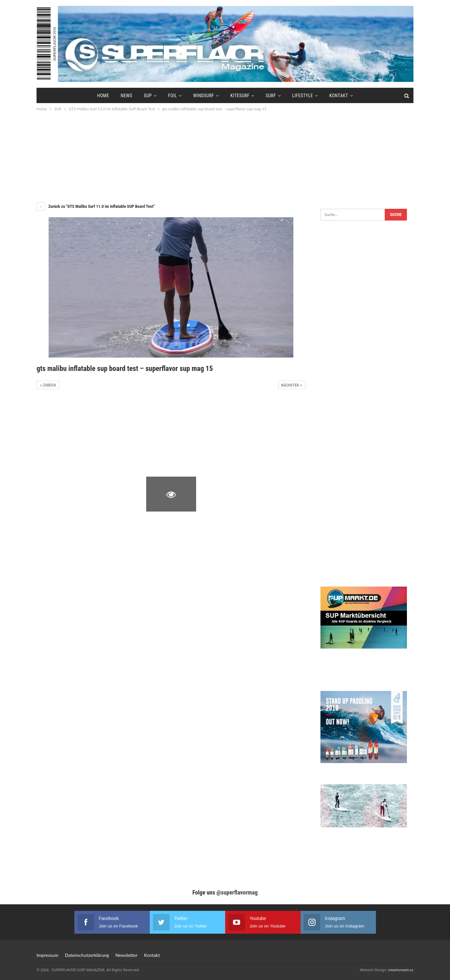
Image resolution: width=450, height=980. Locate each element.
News (127, 96)
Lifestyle (303, 96)
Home (103, 96)
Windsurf (204, 96)
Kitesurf (240, 96)
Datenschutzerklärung (87, 955)
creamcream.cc (401, 970)
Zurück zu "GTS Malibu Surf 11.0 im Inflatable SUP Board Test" (96, 206)
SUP (148, 96)
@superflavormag (237, 892)
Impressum (47, 955)
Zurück (48, 385)
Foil (172, 96)
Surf (271, 96)
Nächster (292, 385)
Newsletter (126, 955)
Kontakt (339, 96)
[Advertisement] (225, 157)
